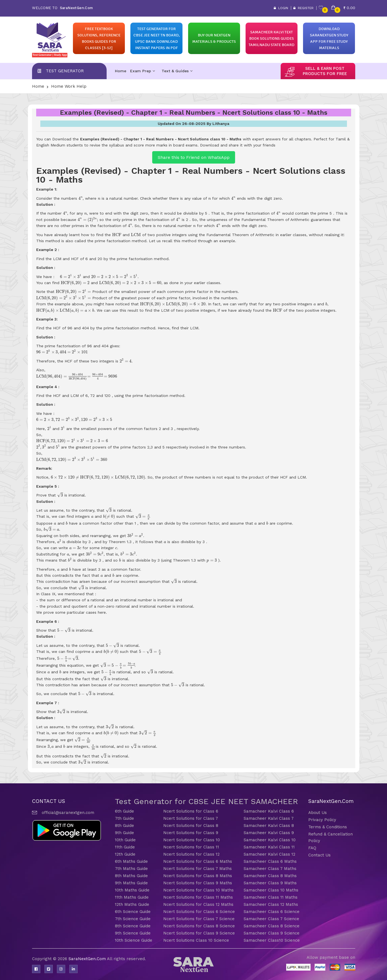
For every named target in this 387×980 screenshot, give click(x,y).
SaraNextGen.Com (88, 959)
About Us (318, 813)
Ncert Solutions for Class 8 (191, 826)
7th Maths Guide (131, 869)
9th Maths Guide (131, 883)
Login (281, 8)
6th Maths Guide (131, 861)
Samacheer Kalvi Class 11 (269, 847)
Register (303, 8)
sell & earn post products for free (325, 71)
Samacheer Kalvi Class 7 (269, 818)
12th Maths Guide (132, 904)
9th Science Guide (133, 933)
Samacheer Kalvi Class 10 (270, 840)
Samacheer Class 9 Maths (270, 883)
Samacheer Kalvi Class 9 (269, 833)
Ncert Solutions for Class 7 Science (199, 919)
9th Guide (124, 833)
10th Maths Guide (132, 890)
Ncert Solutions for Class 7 (191, 818)
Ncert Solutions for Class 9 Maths (198, 883)
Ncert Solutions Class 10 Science (196, 940)
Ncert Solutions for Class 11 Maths (198, 897)
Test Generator (65, 71)
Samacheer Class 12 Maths (271, 904)
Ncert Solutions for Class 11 (191, 847)
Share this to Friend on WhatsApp (194, 157)
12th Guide (125, 854)
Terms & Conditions (328, 827)
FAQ (312, 848)
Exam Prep (143, 71)
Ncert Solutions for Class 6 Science (199, 912)
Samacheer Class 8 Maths (270, 876)
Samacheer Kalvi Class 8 (269, 826)
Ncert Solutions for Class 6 (191, 811)
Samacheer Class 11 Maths (271, 897)
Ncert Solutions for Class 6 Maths (198, 861)
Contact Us (319, 855)
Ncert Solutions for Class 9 (191, 833)
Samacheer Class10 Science (272, 940)
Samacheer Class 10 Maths (271, 890)
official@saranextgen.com (68, 813)
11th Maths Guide (132, 897)
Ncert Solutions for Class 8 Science (199, 926)
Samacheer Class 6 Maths (270, 861)
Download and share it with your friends (238, 145)
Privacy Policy (322, 820)
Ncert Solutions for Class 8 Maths (198, 876)
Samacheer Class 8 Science (272, 926)
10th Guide (125, 840)
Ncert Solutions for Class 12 (191, 854)
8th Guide (124, 826)
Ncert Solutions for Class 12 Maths (198, 904)
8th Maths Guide (131, 876)
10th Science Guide (134, 940)
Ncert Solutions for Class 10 (192, 840)
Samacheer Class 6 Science (272, 912)
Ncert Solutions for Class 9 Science (199, 933)
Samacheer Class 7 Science (271, 919)
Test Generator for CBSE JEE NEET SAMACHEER (206, 801)
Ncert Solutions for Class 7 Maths (198, 869)
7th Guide (124, 818)
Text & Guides (177, 71)
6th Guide (124, 811)
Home (121, 71)
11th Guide (125, 847)
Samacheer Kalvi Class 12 (269, 854)
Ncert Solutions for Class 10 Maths (198, 890)
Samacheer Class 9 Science (272, 933)
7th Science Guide (133, 919)
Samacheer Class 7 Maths (270, 869)
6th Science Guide (133, 912)
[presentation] (81, 198)
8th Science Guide (133, 926)
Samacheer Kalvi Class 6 (269, 811)
